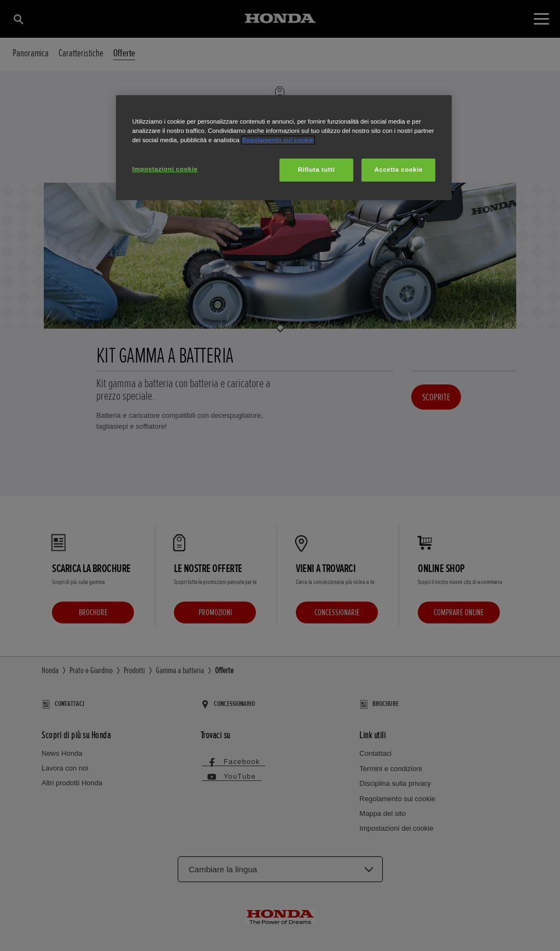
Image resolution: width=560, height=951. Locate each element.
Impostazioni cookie (165, 169)
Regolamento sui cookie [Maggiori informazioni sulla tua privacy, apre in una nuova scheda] (278, 140)
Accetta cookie (399, 170)
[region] (284, 148)
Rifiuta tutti (316, 170)
